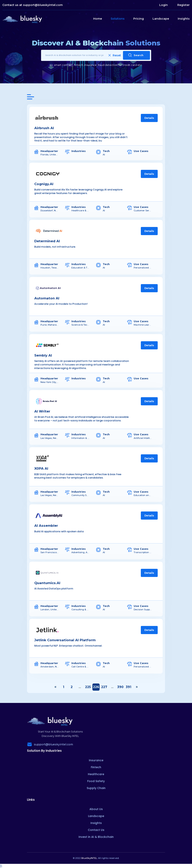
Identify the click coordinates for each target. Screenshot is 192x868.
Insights (184, 19)
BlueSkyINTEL (89, 858)
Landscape (161, 19)
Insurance (96, 760)
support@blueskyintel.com (43, 5)
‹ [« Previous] (55, 687)
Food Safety (96, 781)
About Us (96, 809)
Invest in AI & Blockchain (96, 837)
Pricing (139, 19)
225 (88, 687)
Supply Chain (96, 788)
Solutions (118, 19)
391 (129, 687)
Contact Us (96, 830)
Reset (115, 55)
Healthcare (96, 774)
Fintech (96, 767)
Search (136, 55)
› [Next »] (137, 687)
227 (104, 687)
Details (149, 118)
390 (120, 687)
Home (98, 19)
